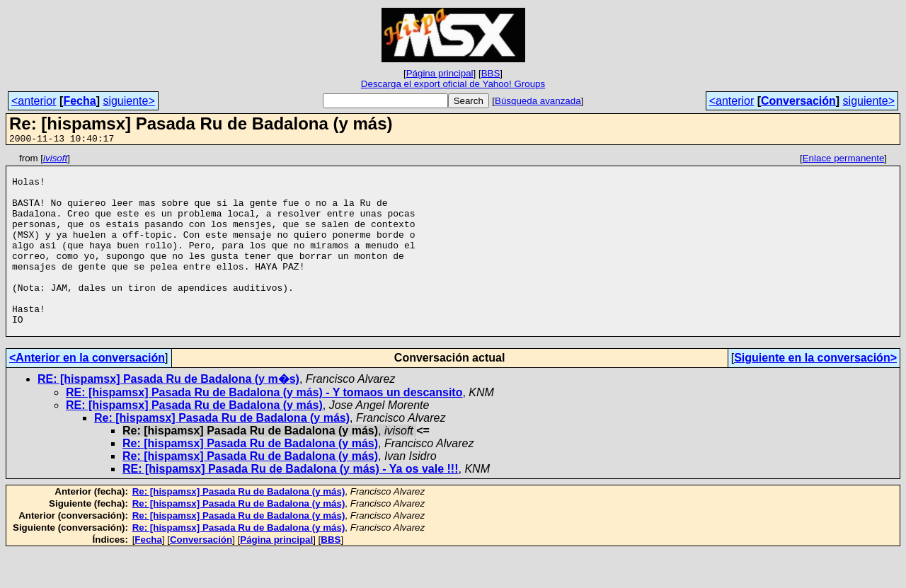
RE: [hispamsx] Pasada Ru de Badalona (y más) (194, 441)
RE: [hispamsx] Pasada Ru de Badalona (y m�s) (168, 415)
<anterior (34, 101)
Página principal (440, 73)
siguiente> (128, 101)
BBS (491, 73)
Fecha (79, 101)
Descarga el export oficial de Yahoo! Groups (453, 84)
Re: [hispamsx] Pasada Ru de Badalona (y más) (222, 454)
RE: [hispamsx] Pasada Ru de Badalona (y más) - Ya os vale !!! (291, 505)
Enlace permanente (844, 160)
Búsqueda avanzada (538, 101)
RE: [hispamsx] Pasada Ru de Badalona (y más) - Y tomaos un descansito (264, 428)
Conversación (798, 101)
